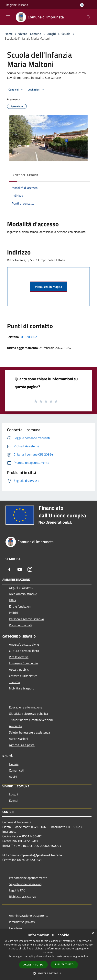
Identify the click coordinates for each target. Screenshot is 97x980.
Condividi (16, 90)
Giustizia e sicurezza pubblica (28, 714)
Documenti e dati (20, 625)
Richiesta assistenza (23, 897)
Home (9, 34)
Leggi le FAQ (17, 890)
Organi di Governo (21, 588)
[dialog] (48, 955)
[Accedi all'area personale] (82, 5)
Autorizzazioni (19, 739)
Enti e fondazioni (20, 606)
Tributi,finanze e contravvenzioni (31, 720)
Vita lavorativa (19, 657)
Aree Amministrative (23, 594)
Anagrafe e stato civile (24, 644)
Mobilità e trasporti (22, 688)
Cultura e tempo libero (24, 651)
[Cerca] (89, 17)
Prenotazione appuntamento (28, 878)
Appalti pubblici (19, 669)
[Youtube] (20, 569)
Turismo (14, 682)
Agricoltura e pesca (22, 745)
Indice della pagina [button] (25, 175)
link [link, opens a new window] (86, 956)
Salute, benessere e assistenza (29, 732)
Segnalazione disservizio (25, 884)
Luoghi (51, 34)
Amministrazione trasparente (29, 916)
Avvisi (13, 777)
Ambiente (16, 726)
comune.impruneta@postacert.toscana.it (36, 855)
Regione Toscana (17, 5)
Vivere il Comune (30, 34)
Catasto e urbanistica (23, 676)
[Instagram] (30, 569)
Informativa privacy (22, 922)
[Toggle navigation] (8, 17)
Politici (14, 613)
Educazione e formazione (26, 707)
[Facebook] (9, 569)
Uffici (12, 600)
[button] (48, 973)
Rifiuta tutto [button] (64, 964)
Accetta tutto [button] (33, 965)
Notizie (14, 764)
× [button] (93, 933)
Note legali (16, 928)
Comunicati (17, 770)
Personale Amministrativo (26, 619)
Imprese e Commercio (23, 663)
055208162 (29, 337)
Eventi (13, 801)
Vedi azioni (37, 90)
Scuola (66, 34)
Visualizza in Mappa (48, 287)
